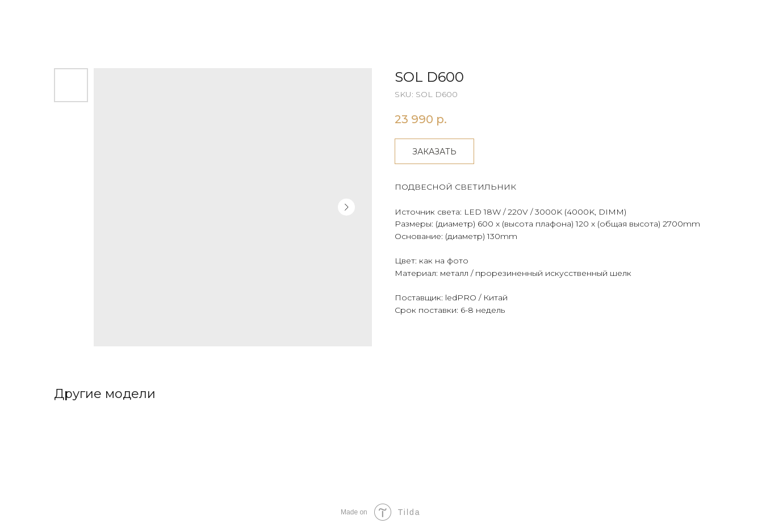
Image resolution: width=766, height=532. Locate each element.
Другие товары (52, 17)
